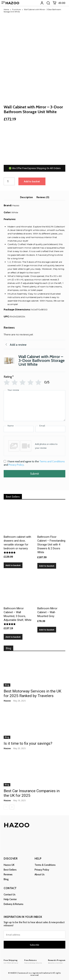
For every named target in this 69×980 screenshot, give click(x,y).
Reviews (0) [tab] (43, 197)
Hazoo (7, 701)
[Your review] (34, 406)
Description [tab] (26, 197)
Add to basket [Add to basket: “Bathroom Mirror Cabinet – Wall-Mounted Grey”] (47, 630)
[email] (34, 935)
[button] (48, 3)
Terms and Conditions (52, 461)
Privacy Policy (16, 465)
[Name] (19, 429)
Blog (7, 685)
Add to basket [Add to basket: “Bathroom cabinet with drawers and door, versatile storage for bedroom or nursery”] (13, 565)
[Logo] (11, 961)
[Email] (51, 429)
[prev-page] (6, 807)
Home (6, 9)
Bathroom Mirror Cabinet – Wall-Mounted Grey (47, 612)
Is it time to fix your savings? (28, 743)
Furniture (16, 9)
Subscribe (34, 945)
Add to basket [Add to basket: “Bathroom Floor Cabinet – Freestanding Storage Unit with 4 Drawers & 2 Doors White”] (47, 566)
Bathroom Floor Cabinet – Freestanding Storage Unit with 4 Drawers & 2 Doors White (51, 545)
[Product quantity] (9, 181)
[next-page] (12, 807)
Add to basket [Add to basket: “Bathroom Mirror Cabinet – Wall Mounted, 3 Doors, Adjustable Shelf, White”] (13, 637)
